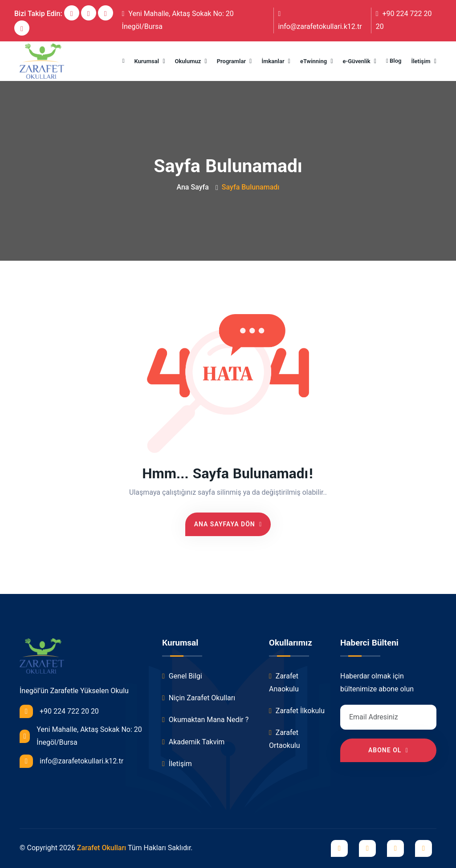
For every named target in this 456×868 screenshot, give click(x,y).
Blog (394, 61)
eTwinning (314, 61)
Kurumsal (148, 61)
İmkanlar (273, 61)
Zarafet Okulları (102, 848)
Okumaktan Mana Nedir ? (205, 720)
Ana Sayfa (192, 187)
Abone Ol (388, 750)
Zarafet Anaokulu (284, 682)
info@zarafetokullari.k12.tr (320, 20)
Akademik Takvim (193, 742)
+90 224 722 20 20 (404, 20)
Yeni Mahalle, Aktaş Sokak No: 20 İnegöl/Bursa (178, 20)
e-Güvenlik (357, 61)
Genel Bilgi (182, 676)
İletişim (421, 61)
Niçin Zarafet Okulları (199, 698)
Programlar (232, 61)
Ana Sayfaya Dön (228, 524)
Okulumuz (189, 61)
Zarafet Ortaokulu (285, 739)
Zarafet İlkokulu (297, 711)
